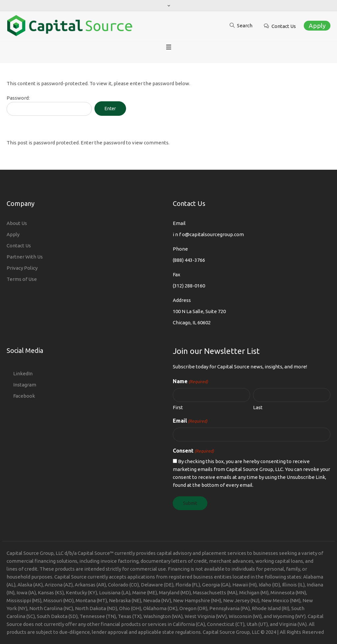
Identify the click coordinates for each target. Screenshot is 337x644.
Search (245, 25)
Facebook (24, 396)
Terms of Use (22, 279)
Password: (49, 105)
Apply (317, 26)
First (178, 407)
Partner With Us (25, 257)
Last (258, 407)
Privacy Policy (22, 268)
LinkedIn (23, 373)
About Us (17, 223)
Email (190, 421)
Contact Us (284, 26)
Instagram (25, 385)
